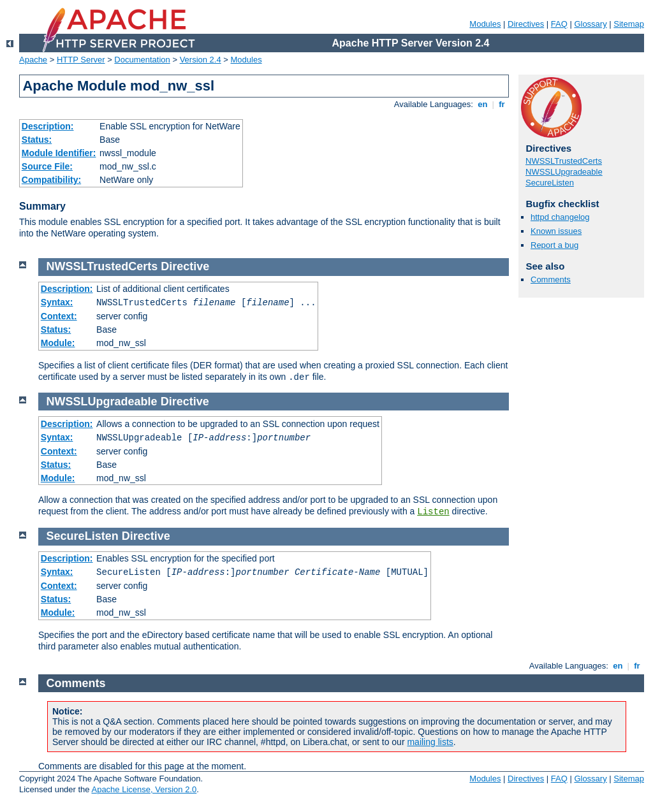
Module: (58, 343)
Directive (185, 266)
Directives (526, 24)
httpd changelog (560, 217)
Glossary (590, 24)
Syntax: (57, 302)
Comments (551, 279)
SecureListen (550, 183)
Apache (33, 60)
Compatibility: (51, 180)
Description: (48, 126)
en (483, 104)
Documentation (142, 60)
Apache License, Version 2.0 (144, 789)
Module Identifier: (59, 153)
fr (502, 104)
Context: (59, 316)
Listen (433, 512)
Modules (485, 24)
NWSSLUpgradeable (564, 172)
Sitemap (629, 24)
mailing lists (430, 742)
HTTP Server (81, 60)
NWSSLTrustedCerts (564, 161)
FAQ (559, 24)
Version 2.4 (201, 60)
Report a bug (554, 245)
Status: (37, 140)
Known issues (556, 231)
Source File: (47, 166)
